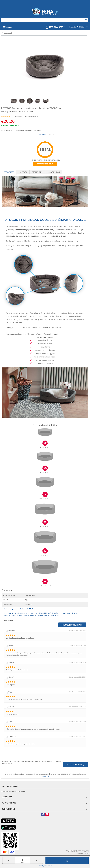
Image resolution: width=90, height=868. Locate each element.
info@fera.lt (45, 776)
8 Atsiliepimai (18, 116)
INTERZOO (14, 112)
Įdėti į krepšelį (67, 861)
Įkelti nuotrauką (75, 765)
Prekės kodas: (24, 112)
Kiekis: (22, 862)
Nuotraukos (54, 172)
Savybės (23, 172)
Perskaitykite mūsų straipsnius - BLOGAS (13, 791)
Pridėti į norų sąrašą (45, 866)
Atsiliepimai (37, 172)
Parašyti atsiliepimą (32, 116)
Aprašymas (9, 172)
